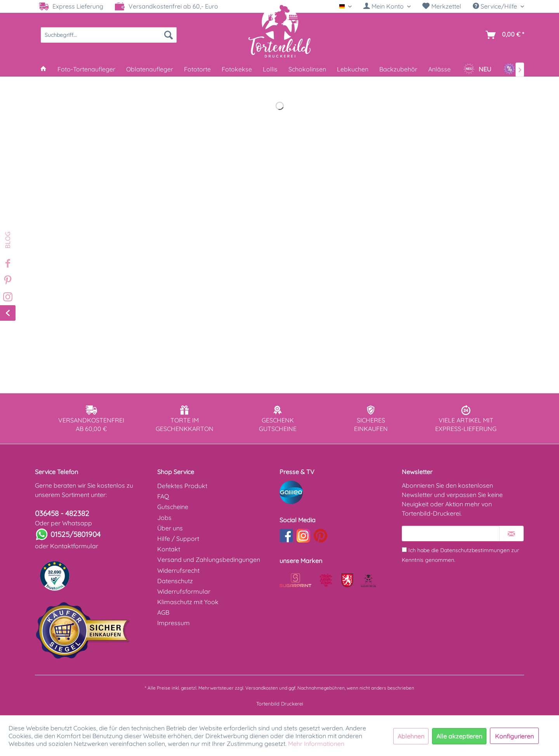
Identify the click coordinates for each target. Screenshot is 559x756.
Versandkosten (262, 688)
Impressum (174, 623)
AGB (163, 612)
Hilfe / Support (178, 539)
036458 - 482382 (62, 513)
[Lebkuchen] (353, 69)
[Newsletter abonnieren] (511, 534)
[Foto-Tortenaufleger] (86, 69)
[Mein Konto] (387, 6)
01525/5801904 (76, 534)
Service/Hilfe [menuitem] (496, 6)
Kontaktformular (74, 546)
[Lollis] (270, 69)
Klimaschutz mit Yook (188, 602)
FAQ (163, 496)
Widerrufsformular (184, 591)
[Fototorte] (197, 69)
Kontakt (169, 549)
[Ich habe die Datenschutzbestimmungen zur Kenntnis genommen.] (404, 550)
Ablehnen (411, 736)
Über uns (170, 528)
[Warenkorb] (503, 35)
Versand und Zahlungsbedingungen (209, 560)
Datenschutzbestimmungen (475, 550)
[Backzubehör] (398, 69)
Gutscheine (173, 507)
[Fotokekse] (237, 69)
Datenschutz (175, 581)
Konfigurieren (514, 736)
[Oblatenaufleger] (150, 69)
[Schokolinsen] (307, 69)
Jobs (164, 518)
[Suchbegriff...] (109, 35)
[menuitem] (387, 6)
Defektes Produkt (182, 486)
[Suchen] (168, 35)
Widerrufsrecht (178, 570)
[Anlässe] (439, 69)
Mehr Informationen (316, 744)
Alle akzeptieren (459, 736)
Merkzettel (442, 6)
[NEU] (477, 69)
